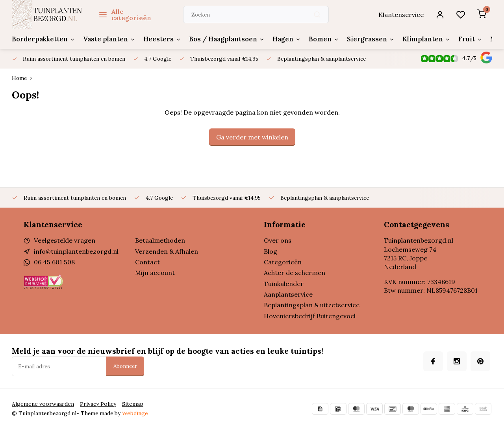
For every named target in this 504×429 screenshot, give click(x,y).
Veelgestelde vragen (64, 240)
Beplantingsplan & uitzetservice (312, 305)
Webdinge (135, 413)
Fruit (460, 39)
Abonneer (125, 366)
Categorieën (283, 262)
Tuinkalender (284, 284)
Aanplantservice (288, 294)
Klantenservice (402, 15)
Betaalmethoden (160, 240)
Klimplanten (416, 39)
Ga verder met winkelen (252, 137)
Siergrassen (362, 39)
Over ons (278, 240)
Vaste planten (107, 39)
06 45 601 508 (54, 262)
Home (24, 78)
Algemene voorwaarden (41, 404)
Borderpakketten (43, 39)
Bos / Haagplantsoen (221, 39)
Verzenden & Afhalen (167, 251)
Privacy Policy (94, 404)
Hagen (280, 39)
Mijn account (155, 273)
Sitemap (129, 404)
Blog (271, 251)
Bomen (316, 39)
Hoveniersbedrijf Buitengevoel (310, 316)
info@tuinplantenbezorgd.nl (76, 251)
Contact (147, 262)
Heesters (158, 39)
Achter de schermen (295, 273)
